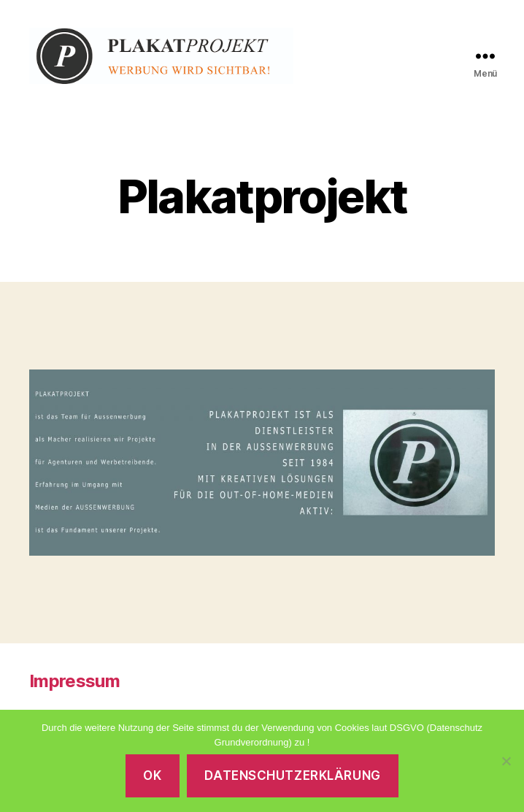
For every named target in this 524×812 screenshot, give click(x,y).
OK (152, 775)
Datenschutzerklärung (292, 775)
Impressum (74, 690)
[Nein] (506, 761)
